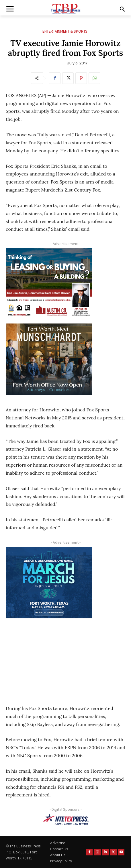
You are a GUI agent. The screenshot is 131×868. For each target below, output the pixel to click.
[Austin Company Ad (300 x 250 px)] (49, 284)
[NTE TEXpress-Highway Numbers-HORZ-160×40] (65, 820)
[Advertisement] (49, 658)
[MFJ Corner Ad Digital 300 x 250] (49, 583)
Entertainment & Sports (65, 31)
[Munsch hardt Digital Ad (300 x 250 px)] (49, 359)
